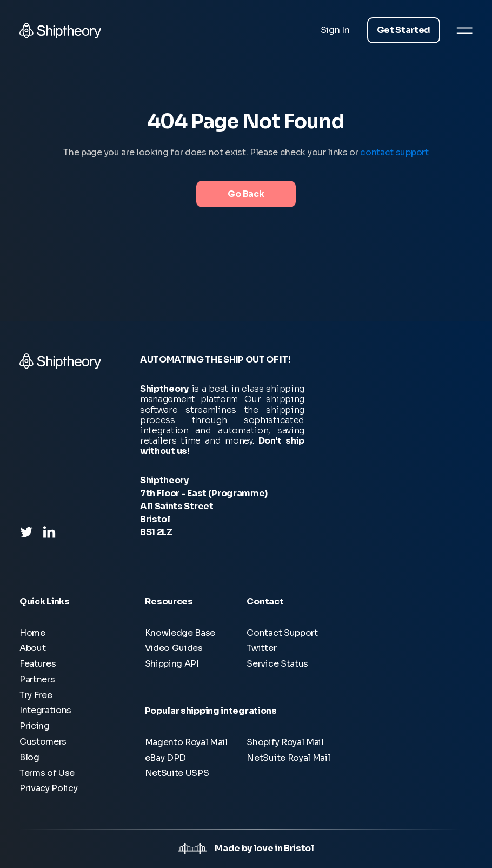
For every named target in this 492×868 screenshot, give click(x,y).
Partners (37, 679)
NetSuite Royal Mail (288, 758)
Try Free (36, 695)
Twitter (261, 648)
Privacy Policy (49, 788)
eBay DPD (165, 758)
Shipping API (172, 664)
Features (38, 664)
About (32, 648)
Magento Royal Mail (186, 742)
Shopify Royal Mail (285, 742)
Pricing (35, 726)
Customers (43, 742)
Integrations (45, 710)
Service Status (277, 664)
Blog (29, 757)
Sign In (335, 30)
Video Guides (174, 648)
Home (32, 633)
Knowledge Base (180, 633)
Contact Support (282, 633)
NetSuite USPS (177, 773)
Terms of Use (47, 773)
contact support (394, 152)
